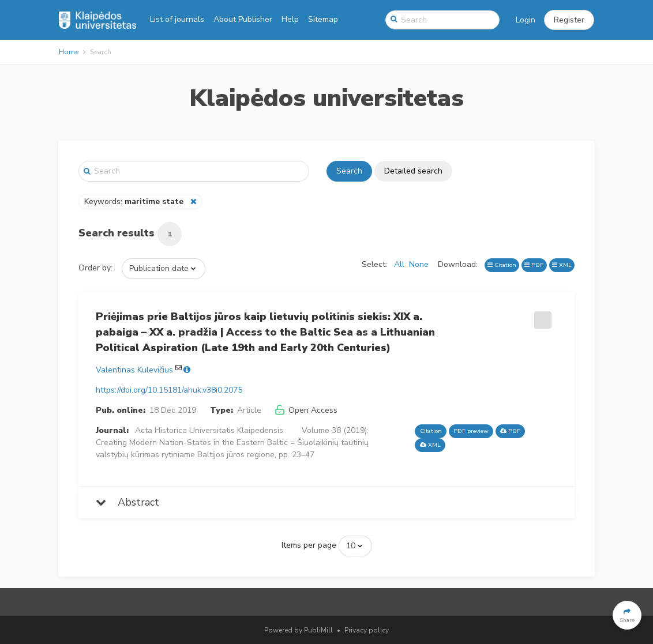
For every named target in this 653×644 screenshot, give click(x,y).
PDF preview (471, 431)
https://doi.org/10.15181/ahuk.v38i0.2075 (169, 390)
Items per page (309, 545)
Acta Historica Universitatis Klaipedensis (209, 430)
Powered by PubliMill (299, 630)
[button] (569, 20)
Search (349, 171)
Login (526, 20)
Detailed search (413, 171)
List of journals (177, 19)
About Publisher (243, 19)
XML (562, 265)
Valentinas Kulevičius (134, 370)
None (419, 264)
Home (69, 52)
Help (290, 19)
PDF (534, 265)
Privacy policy (367, 630)
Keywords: (135, 202)
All (399, 264)
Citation (502, 265)
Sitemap (323, 19)
